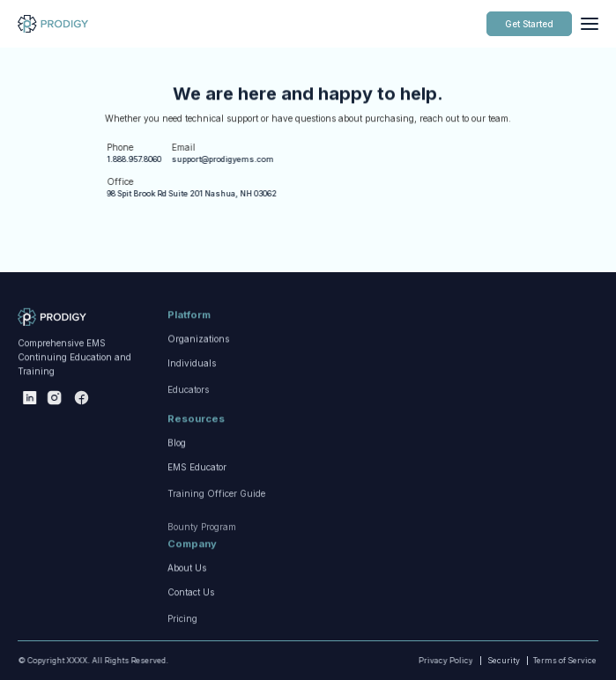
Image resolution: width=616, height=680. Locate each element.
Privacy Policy (432, 661)
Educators (188, 445)
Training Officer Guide (216, 549)
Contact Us (191, 629)
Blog (177, 466)
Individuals (192, 400)
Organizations (198, 362)
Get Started (529, 24)
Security (504, 661)
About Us (187, 591)
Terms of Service (541, 661)
